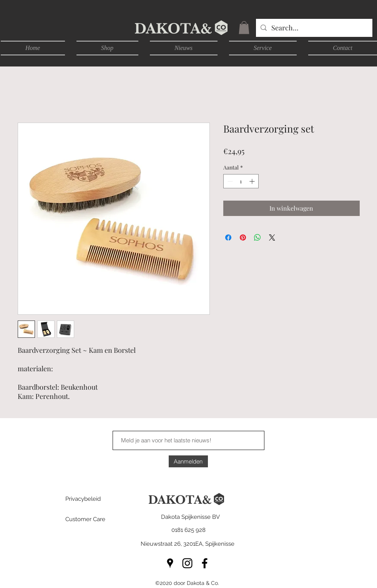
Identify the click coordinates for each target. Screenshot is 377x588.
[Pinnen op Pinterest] (243, 238)
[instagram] (187, 563)
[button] (244, 27)
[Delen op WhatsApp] (257, 238)
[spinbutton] (241, 181)
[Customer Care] (93, 519)
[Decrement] (229, 181)
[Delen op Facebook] (228, 238)
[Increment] (253, 181)
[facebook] (205, 563)
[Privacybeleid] (93, 499)
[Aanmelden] (188, 461)
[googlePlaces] (170, 563)
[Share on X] (272, 238)
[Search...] (314, 28)
